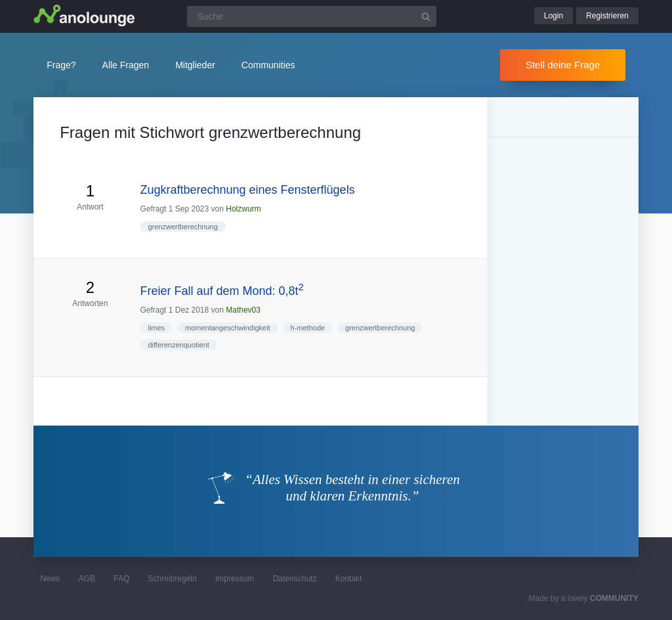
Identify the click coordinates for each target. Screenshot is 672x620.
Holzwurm (243, 209)
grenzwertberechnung (182, 227)
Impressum (235, 579)
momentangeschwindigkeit (228, 328)
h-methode (308, 328)
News (50, 579)
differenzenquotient (178, 345)
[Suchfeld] (312, 16)
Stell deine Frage (563, 65)
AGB (87, 579)
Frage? (61, 65)
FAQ (121, 579)
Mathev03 (243, 310)
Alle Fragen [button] (126, 65)
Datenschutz (295, 579)
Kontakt (349, 579)
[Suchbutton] (426, 16)
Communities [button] (268, 65)
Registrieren (607, 16)
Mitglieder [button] (195, 65)
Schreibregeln (173, 579)
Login (554, 16)
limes (156, 328)
